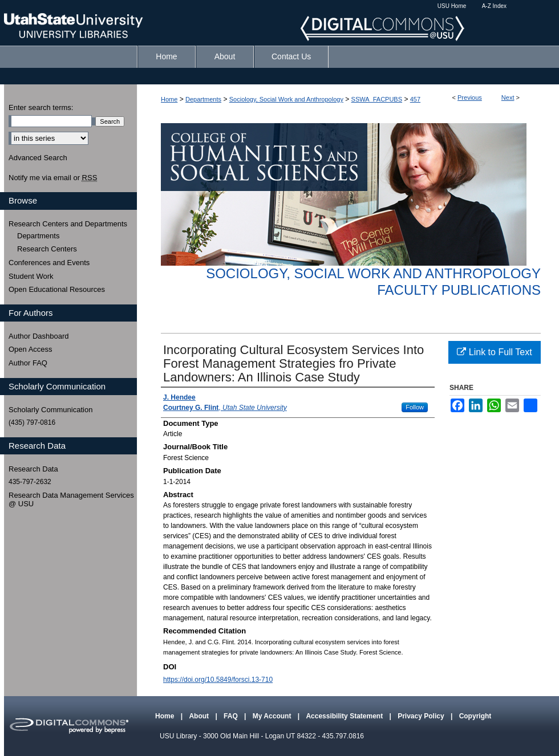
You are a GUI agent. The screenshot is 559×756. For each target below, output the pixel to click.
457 (415, 99)
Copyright (475, 716)
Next (508, 97)
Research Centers (47, 249)
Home (169, 99)
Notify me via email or (53, 178)
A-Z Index (494, 6)
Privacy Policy (422, 716)
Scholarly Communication (50, 410)
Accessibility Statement (345, 716)
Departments (203, 99)
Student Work (31, 276)
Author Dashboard (39, 336)
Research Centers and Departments (68, 224)
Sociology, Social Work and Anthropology (286, 99)
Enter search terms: (41, 107)
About (200, 716)
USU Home (452, 6)
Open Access (31, 349)
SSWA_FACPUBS (377, 99)
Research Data (33, 469)
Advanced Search (38, 158)
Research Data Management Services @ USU (71, 500)
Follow (415, 407)
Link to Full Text (494, 352)
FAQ (232, 716)
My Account (273, 716)
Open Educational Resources (57, 289)
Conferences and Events (49, 263)
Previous (470, 97)
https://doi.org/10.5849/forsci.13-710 (218, 680)
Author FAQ (28, 363)
